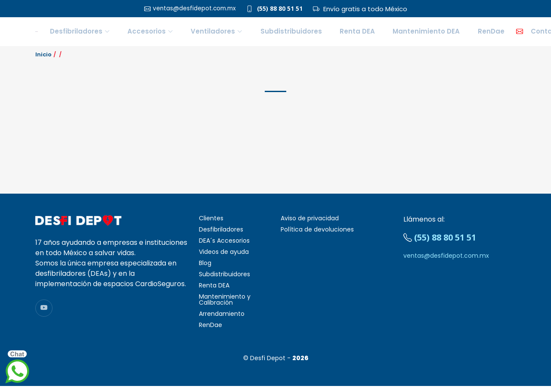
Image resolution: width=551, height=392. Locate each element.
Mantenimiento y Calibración (225, 306)
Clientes (211, 224)
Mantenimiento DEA (399, 34)
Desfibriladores (221, 235)
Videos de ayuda (224, 258)
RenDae (453, 34)
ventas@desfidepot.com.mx (446, 262)
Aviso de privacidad (310, 224)
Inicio (43, 60)
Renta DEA (341, 34)
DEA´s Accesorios (224, 247)
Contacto (499, 34)
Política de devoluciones (317, 235)
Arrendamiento (222, 320)
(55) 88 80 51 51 (284, 9)
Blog (205, 269)
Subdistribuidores (286, 34)
